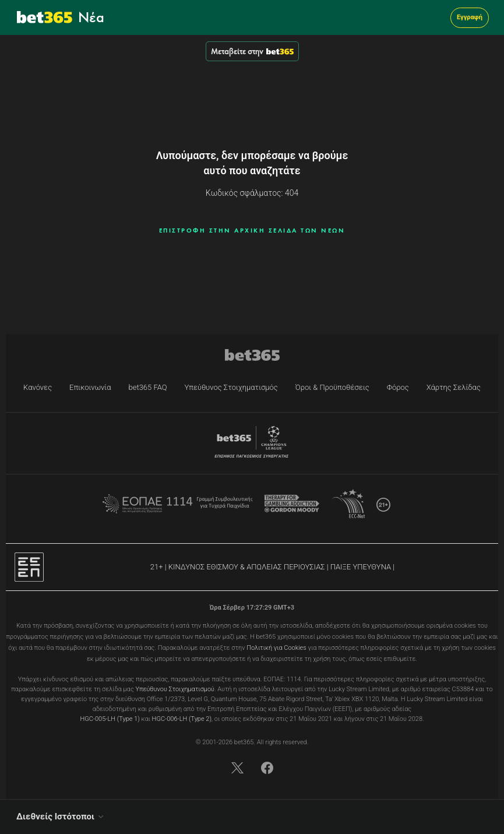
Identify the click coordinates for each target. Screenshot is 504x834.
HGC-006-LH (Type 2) (182, 719)
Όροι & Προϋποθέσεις (332, 387)
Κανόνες (38, 387)
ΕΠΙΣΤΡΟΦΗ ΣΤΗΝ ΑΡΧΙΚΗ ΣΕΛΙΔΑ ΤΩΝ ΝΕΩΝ (252, 230)
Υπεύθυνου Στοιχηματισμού (175, 689)
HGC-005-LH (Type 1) (110, 719)
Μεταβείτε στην (252, 51)
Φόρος (398, 387)
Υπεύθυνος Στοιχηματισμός (231, 387)
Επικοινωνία (90, 387)
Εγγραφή (470, 17)
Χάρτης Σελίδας (454, 387)
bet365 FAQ (148, 387)
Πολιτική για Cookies (276, 648)
